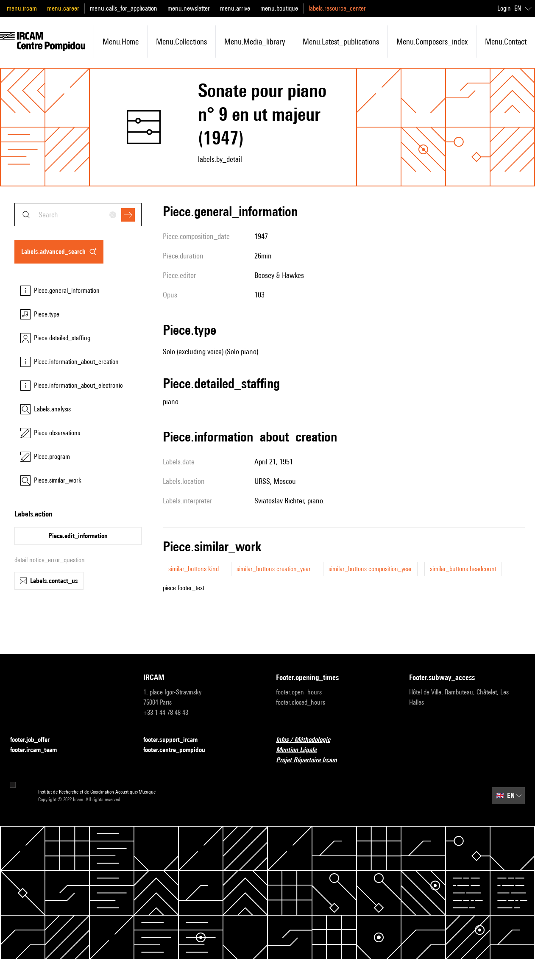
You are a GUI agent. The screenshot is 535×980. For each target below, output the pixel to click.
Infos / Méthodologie (308, 740)
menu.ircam (22, 8)
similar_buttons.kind (194, 569)
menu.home (121, 42)
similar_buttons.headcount (463, 569)
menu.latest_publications (341, 42)
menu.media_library (255, 42)
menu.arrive (235, 8)
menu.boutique (279, 8)
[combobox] (78, 215)
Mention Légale (301, 750)
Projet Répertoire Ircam (311, 760)
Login (504, 8)
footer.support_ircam (176, 740)
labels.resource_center (337, 8)
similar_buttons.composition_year (370, 569)
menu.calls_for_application (124, 8)
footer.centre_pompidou (179, 750)
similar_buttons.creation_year (274, 569)
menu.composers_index (432, 42)
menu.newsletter (189, 8)
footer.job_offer (35, 740)
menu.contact (506, 42)
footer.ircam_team (39, 750)
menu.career (63, 8)
